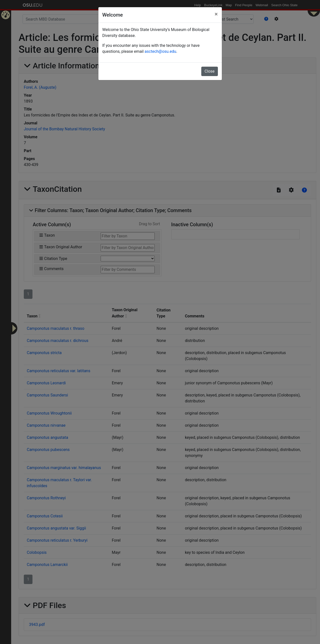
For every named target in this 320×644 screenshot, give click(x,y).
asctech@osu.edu (160, 51)
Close (209, 71)
